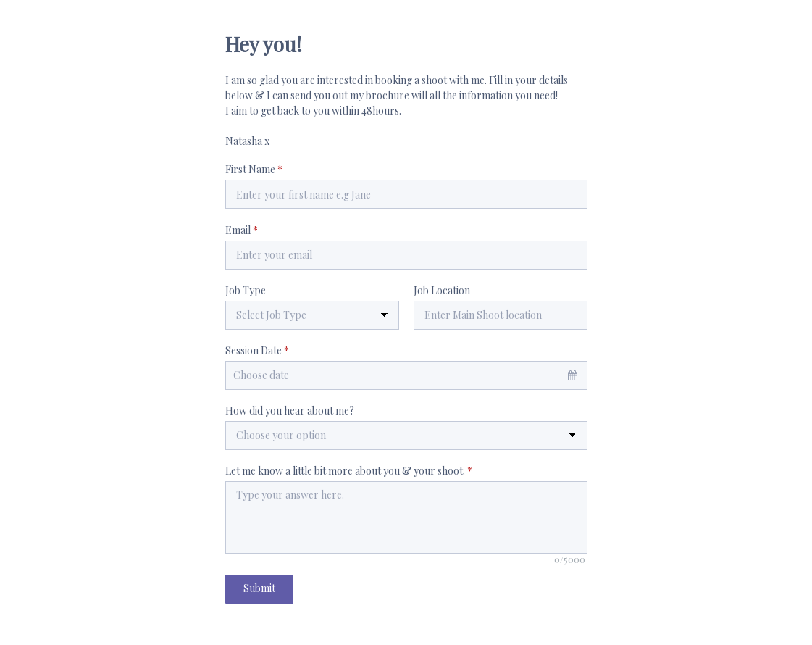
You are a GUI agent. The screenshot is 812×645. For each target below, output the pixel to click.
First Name (254, 169)
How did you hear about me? (290, 411)
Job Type (246, 290)
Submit (259, 588)
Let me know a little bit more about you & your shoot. (349, 471)
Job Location (442, 290)
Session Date (257, 350)
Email (242, 230)
